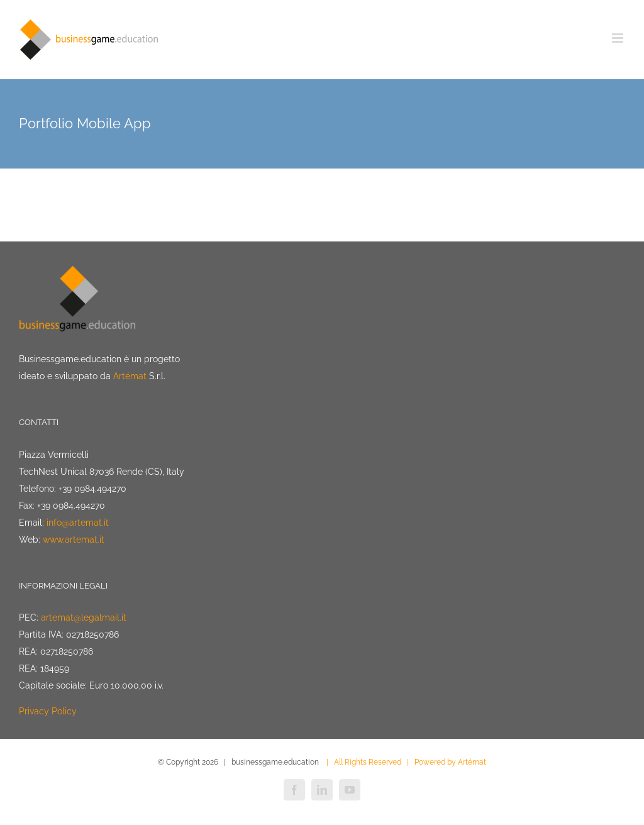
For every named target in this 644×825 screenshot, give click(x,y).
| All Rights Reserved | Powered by (389, 762)
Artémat (130, 376)
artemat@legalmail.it (84, 617)
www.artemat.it (74, 540)
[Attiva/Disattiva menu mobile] (619, 38)
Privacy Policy (48, 711)
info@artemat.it (78, 523)
